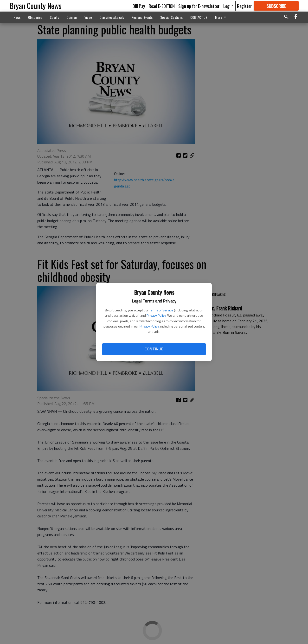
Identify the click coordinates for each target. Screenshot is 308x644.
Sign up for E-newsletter (199, 6)
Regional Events (142, 17)
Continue (154, 349)
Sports (54, 17)
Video (88, 17)
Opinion (72, 17)
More (221, 17)
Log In (228, 6)
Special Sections (171, 17)
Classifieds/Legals (112, 17)
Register (244, 6)
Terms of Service (161, 310)
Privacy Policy (156, 315)
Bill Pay (139, 6)
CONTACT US (199, 17)
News (17, 17)
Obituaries (35, 17)
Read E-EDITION (162, 6)
